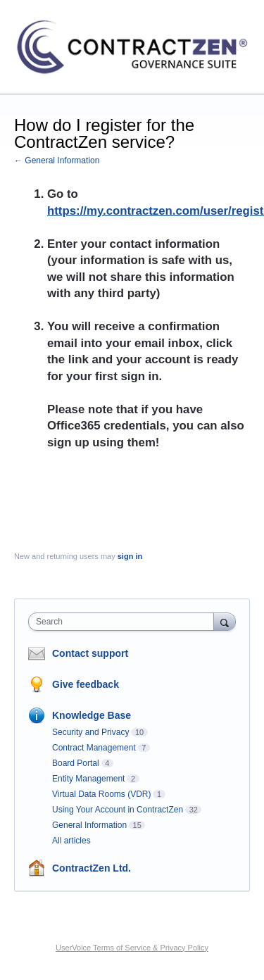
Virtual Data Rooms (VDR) (101, 794)
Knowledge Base (92, 715)
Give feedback (86, 684)
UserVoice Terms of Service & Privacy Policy (132, 948)
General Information (89, 825)
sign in (130, 556)
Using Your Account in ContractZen (118, 810)
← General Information (57, 161)
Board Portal (76, 763)
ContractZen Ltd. (92, 868)
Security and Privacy (90, 732)
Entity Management (88, 779)
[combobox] (124, 622)
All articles (71, 841)
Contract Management (94, 748)
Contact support (90, 653)
